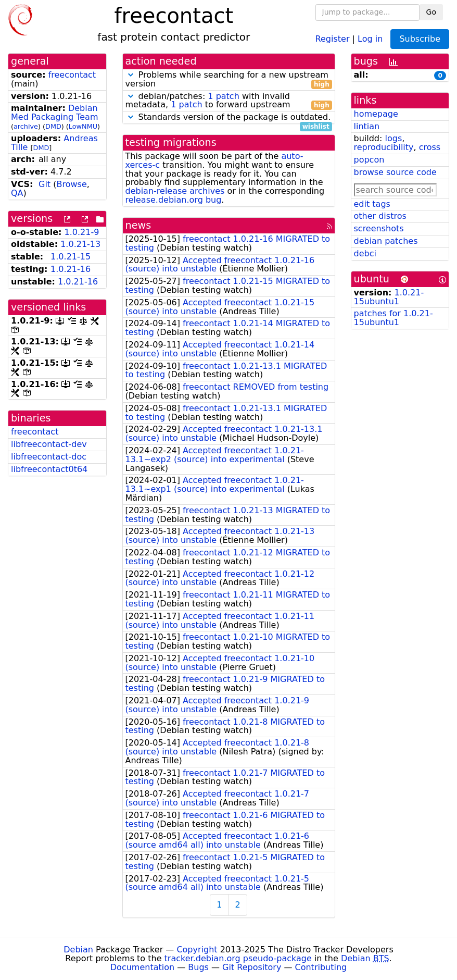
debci (365, 253)
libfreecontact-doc (49, 457)
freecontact (72, 75)
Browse (71, 184)
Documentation (142, 967)
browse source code (395, 172)
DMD (53, 126)
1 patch (223, 96)
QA (17, 193)
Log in (370, 38)
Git (45, 184)
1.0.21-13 (80, 244)
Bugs (198, 967)
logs (393, 138)
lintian (367, 126)
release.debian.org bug (174, 200)
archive (26, 126)
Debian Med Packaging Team (54, 113)
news (138, 225)
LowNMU (83, 126)
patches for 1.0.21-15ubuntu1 (393, 318)
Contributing (321, 967)
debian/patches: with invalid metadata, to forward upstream (229, 101)
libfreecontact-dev (49, 444)
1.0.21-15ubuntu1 (389, 297)
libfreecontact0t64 (49, 469)
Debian (78, 950)
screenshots (379, 228)
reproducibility (384, 147)
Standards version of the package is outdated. (229, 117)
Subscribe (420, 39)
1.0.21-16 (71, 269)
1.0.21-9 (82, 232)
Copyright (197, 950)
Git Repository (252, 967)
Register (333, 38)
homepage (376, 114)
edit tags (372, 204)
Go (431, 12)
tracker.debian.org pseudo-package (238, 958)
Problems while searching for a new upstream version (229, 80)
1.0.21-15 (71, 257)
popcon (369, 160)
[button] (131, 75)
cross (430, 147)
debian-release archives (175, 191)
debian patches (386, 241)
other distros (380, 216)
